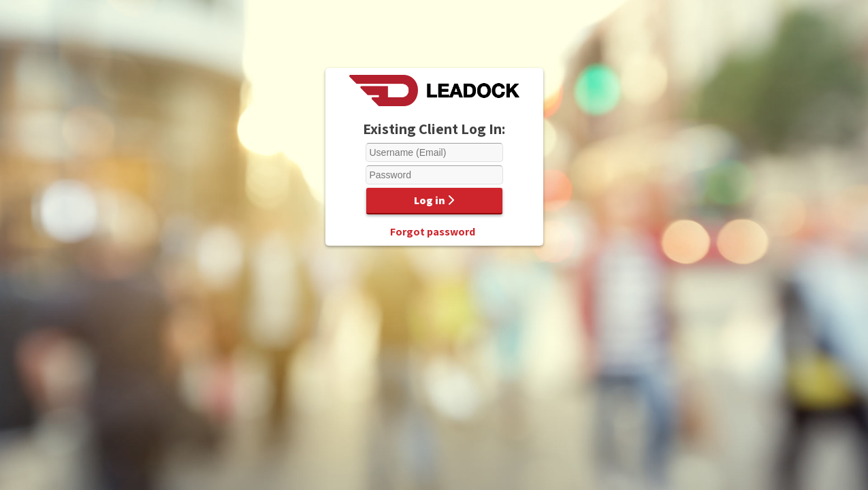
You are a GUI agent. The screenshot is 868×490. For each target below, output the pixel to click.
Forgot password (433, 232)
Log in (434, 200)
